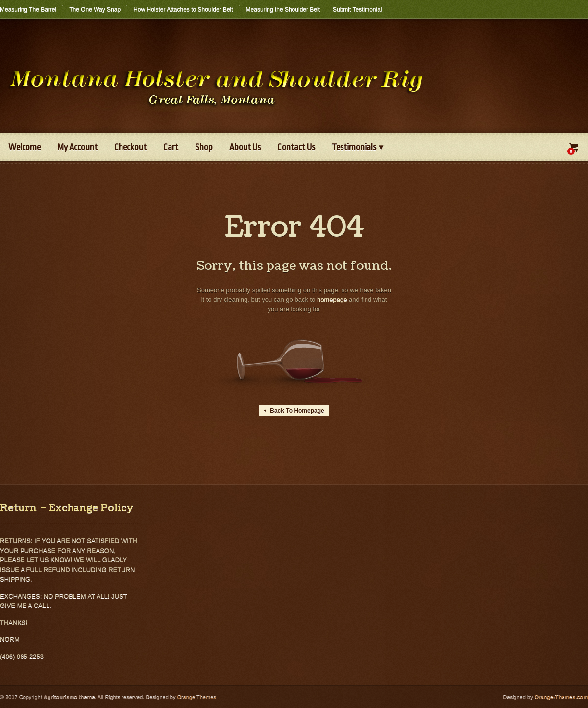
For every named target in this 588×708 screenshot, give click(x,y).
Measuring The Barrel (28, 9)
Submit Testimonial (357, 9)
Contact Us (296, 147)
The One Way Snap (95, 9)
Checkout (130, 147)
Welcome (24, 147)
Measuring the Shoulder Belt (283, 9)
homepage (332, 299)
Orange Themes (196, 697)
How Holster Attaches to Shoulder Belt (183, 9)
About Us (245, 147)
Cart (171, 147)
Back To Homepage (294, 411)
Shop (204, 147)
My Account (77, 147)
